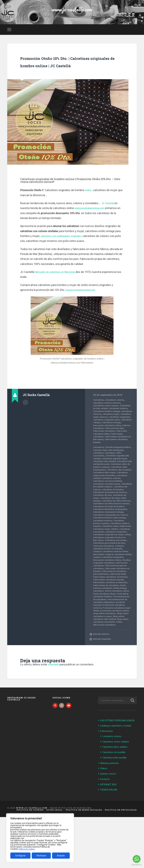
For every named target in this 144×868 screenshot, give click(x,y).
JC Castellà (109, 220)
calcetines (113, 479)
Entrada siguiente (103, 687)
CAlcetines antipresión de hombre (112, 504)
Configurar (20, 856)
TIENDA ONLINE (109, 841)
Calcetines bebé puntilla (116, 809)
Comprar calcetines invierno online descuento (109, 590)
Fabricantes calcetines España (112, 621)
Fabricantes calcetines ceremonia (109, 618)
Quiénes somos (109, 825)
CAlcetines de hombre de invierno (112, 522)
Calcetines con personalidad (107, 511)
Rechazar (41, 856)
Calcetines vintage (113, 445)
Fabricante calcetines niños (109, 457)
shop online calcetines (114, 659)
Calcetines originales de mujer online (111, 570)
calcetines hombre (104, 429)
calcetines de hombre (105, 521)
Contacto (105, 830)
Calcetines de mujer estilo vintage (112, 529)
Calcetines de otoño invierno (109, 532)
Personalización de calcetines (110, 642)
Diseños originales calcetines (108, 601)
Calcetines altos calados (117, 799)
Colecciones (107, 783)
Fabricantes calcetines (106, 460)
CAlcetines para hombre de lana (111, 580)
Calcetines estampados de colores (110, 548)
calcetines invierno (104, 555)
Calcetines (99, 417)
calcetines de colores (116, 518)
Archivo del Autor (25, 419)
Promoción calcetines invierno (110, 651)
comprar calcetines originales (108, 596)
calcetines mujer (113, 434)
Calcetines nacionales (115, 566)
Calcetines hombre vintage (110, 430)
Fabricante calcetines (113, 454)
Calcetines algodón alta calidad (109, 483)
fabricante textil (102, 617)
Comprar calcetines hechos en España (110, 584)
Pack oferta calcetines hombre (110, 639)
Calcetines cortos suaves (107, 423)
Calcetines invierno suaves (110, 556)
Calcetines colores (117, 417)
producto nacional (117, 648)
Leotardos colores (113, 788)
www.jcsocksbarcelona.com (92, 226)
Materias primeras (111, 815)
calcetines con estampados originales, (64, 253)
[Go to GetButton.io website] (137, 865)
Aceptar (61, 856)
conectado (54, 713)
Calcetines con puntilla (115, 804)
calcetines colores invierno (109, 420)
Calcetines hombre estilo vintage (112, 552)
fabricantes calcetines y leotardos (110, 624)
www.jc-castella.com (72, 14)
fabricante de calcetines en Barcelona (58, 289)
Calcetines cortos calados (118, 793)
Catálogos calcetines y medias (118, 778)
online (89, 208)
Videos (104, 820)
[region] (40, 838)
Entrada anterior (102, 682)
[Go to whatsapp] (137, 859)
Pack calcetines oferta (114, 636)
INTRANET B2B (109, 835)
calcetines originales (105, 440)
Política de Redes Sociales (84, 861)
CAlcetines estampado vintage (107, 545)
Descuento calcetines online (109, 448)
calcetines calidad (103, 507)
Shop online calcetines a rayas (110, 662)
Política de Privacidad (121, 861)
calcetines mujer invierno (107, 437)
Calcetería (99, 473)
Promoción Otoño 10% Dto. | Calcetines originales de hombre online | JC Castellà (67, 75)
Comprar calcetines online (109, 593)
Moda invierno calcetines (111, 629)
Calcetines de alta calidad (107, 426)
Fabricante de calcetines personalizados (108, 612)
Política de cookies (28, 849)
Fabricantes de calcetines (107, 628)
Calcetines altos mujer (116, 501)
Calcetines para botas (118, 577)
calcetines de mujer (113, 526)
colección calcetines (105, 583)
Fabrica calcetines (103, 451)
